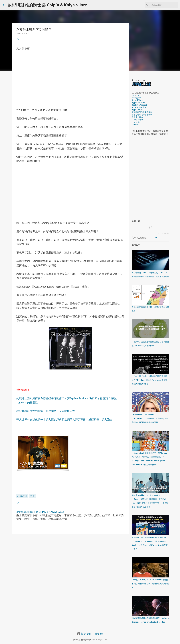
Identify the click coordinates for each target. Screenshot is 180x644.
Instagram (137, 98)
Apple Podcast (138, 103)
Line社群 (136, 122)
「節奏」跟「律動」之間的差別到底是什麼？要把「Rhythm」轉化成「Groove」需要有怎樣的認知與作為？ (150, 380)
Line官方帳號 (137, 120)
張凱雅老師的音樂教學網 (142, 112)
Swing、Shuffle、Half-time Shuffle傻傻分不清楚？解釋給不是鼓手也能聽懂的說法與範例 (150, 584)
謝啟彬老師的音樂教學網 (142, 115)
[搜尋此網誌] (164, 5)
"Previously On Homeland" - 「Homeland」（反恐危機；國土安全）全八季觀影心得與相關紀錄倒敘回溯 (150, 418)
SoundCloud (137, 100)
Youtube (135, 95)
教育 (33, 496)
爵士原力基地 (137, 117)
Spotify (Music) (139, 107)
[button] (18, 39)
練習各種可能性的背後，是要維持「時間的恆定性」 (47, 411)
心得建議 (22, 496)
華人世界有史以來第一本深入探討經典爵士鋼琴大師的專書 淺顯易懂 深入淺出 (64, 420)
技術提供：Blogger (90, 634)
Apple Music (137, 110)
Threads (135, 125)
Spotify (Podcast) (140, 105)
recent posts (163, 233)
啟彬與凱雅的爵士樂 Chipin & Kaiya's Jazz (47, 5)
